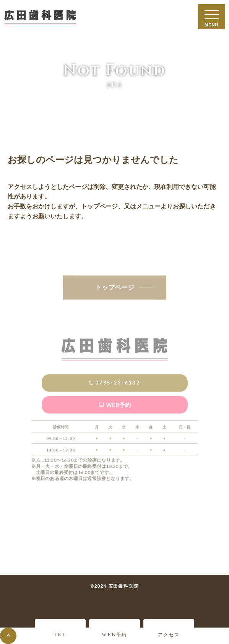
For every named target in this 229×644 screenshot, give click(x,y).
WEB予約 (114, 634)
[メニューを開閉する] (212, 17)
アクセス (169, 634)
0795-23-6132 (118, 396)
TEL (60, 634)
